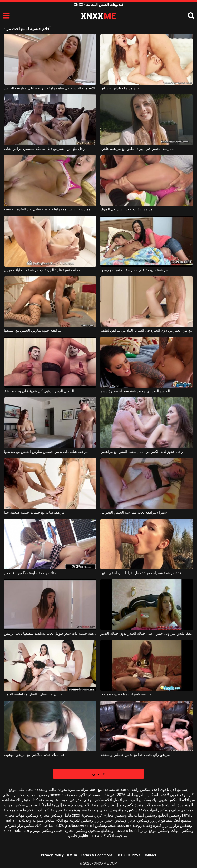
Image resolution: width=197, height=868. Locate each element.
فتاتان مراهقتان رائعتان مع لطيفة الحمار (33, 694)
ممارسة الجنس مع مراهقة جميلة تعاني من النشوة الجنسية (47, 209)
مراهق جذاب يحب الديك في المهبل (126, 209)
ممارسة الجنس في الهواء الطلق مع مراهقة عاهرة (137, 149)
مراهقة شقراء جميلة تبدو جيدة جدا (126, 694)
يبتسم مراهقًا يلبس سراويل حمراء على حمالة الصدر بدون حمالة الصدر (147, 633)
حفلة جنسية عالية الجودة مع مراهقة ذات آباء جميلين (42, 270)
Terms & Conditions (97, 855)
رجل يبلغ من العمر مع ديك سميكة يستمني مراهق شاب (45, 149)
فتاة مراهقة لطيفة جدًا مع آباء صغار (30, 573)
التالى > (98, 774)
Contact (150, 855)
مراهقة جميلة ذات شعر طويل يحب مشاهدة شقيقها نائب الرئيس (50, 633)
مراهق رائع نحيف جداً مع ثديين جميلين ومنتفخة (135, 755)
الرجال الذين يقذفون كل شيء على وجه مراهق (39, 391)
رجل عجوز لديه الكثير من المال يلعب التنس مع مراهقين (141, 452)
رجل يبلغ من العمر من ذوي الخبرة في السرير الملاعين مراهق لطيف (147, 330)
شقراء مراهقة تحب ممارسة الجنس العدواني (134, 512)
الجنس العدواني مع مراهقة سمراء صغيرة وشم (135, 391)
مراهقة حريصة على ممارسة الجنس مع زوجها (134, 270)
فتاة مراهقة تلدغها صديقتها (120, 88)
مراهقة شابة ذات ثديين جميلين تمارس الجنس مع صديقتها (46, 452)
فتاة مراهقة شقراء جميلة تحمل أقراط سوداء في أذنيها (141, 573)
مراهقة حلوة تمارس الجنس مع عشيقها (32, 330)
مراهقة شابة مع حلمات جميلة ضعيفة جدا (34, 512)
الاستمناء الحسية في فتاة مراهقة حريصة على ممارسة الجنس (49, 88)
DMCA (72, 855)
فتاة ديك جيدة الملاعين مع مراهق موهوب (34, 755)
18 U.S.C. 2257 (128, 855)
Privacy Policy (52, 855)
